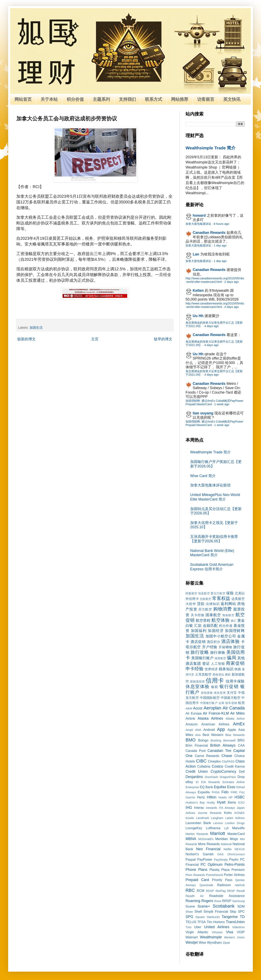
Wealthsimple (211, 937)
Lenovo (218, 823)
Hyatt (221, 802)
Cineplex (214, 761)
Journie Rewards (210, 813)
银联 (215, 687)
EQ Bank (206, 787)
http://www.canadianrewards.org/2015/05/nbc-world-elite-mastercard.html (215, 280)
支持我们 (127, 99)
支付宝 (232, 693)
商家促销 (235, 663)
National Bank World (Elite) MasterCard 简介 (212, 553)
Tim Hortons (216, 922)
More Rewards (209, 844)
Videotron (238, 927)
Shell (198, 911)
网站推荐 (180, 99)
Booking (216, 740)
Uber (198, 927)
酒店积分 (213, 642)
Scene (190, 906)
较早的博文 (163, 339)
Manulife (238, 828)
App (221, 729)
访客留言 (206, 99)
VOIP (241, 932)
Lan (196, 254)
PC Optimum (212, 865)
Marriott (217, 833)
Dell (242, 771)
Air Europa (194, 713)
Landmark (202, 818)
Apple (232, 730)
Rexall (241, 891)
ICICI (241, 802)
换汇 (234, 621)
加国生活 (36, 327)
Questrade (206, 885)
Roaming (193, 901)
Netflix (228, 849)
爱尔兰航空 (218, 593)
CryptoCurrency (223, 771)
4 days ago (231, 307)
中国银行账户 (209, 703)
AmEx (239, 724)
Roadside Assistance (227, 896)
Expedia (204, 792)
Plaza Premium (233, 870)
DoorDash (211, 777)
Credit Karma (235, 766)
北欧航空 (205, 599)
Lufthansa (213, 828)
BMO (191, 740)
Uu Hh (198, 316)
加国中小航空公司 (221, 636)
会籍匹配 (210, 626)
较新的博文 (27, 339)
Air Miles (237, 713)
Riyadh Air (195, 896)
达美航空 (238, 599)
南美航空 (221, 658)
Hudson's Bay (195, 802)
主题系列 (101, 99)
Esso (231, 787)
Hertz (201, 797)
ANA (198, 730)
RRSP (227, 901)
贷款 (201, 604)
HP (231, 797)
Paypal (191, 859)
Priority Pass (222, 880)
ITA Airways (227, 808)
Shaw (189, 912)
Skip (233, 911)
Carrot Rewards (207, 756)
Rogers (207, 901)
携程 (228, 675)
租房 (241, 703)
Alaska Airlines (210, 718)
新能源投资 (197, 681)
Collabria (204, 766)
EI (197, 782)
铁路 (238, 669)
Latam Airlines (235, 818)
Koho (228, 813)
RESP (231, 891)
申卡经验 (195, 669)
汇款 (198, 626)
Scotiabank (224, 906)
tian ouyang (203, 413)
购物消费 (223, 609)
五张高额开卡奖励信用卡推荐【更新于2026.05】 (214, 539)
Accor (198, 708)
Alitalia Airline (235, 719)
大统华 (191, 604)
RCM (201, 891)
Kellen (198, 291)
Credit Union (197, 771)
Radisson (224, 885)
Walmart (192, 937)
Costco (218, 766)
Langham (217, 818)
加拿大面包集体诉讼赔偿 (210, 485)
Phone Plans (196, 870)
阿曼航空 (191, 593)
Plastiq (214, 870)
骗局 (231, 658)
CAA (241, 745)
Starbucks (213, 917)
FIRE (234, 792)
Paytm (234, 859)
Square (200, 917)
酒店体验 (230, 641)
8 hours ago (221, 224)
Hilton (212, 797)
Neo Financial (208, 849)
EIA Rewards (211, 782)
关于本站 (49, 99)
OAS (220, 854)
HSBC (240, 797)
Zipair (226, 943)
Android (209, 730)
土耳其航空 (203, 674)
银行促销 (229, 686)
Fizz (242, 792)
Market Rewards (197, 834)
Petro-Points (235, 865)
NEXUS (240, 849)
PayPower (205, 859)
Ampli (189, 730)
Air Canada (234, 708)
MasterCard (236, 834)
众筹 (222, 703)
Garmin (190, 797)
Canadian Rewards (209, 233)
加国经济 (216, 631)
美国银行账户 (202, 658)
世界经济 (211, 669)
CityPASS (228, 761)
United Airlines (217, 927)
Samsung (238, 901)
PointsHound (214, 875)
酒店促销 (198, 642)
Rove (218, 901)
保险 (230, 593)
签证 (206, 664)
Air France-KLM (216, 713)
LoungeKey (194, 828)
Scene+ (204, 906)
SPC (241, 911)
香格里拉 (218, 675)
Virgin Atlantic (197, 932)
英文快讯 (232, 99)
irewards (211, 808)
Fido (225, 792)
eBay (189, 782)
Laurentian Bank (198, 823)
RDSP (210, 891)
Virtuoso (217, 932)
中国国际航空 (210, 698)
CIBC (201, 761)
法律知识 (213, 604)
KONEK (240, 813)
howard (199, 215)
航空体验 (220, 620)
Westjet (192, 942)
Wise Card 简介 (203, 476)
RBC (190, 890)
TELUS (191, 922)
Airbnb (190, 718)
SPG (189, 917)
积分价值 (75, 99)
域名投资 (220, 693)
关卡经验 (198, 615)
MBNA (191, 839)
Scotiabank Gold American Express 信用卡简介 (212, 567)
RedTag (221, 891)
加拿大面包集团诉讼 (198, 224)
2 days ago (231, 282)
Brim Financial (197, 745)
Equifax (220, 787)
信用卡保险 (235, 681)
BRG (241, 740)
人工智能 (218, 664)
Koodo (190, 818)
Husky (211, 802)
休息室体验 (198, 686)
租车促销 (231, 703)
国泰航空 (213, 615)
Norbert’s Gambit (200, 854)
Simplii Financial (216, 911)
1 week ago (222, 404)
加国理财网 (235, 631)
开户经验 (210, 647)
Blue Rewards (235, 735)
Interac (199, 808)
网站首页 (23, 99)
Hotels (223, 797)
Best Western (213, 735)
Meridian (221, 839)
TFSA (201, 922)
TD (242, 917)
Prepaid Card (197, 880)
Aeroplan (212, 708)
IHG (189, 808)
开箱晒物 (225, 647)
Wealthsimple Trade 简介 (211, 148)
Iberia (232, 802)
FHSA (216, 792)
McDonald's (206, 839)
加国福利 (199, 631)
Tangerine (230, 917)
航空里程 (203, 620)
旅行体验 (218, 653)
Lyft (226, 828)
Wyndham (214, 942)
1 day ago (220, 245)
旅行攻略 (200, 652)
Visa (229, 932)
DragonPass (228, 777)
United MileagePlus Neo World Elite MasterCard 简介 (215, 497)
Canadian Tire (220, 751)
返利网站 (228, 604)
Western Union (234, 937)
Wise (202, 942)
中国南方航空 (231, 698)
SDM (241, 906)
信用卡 (215, 680)
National (226, 844)
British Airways (223, 745)
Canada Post (196, 751)
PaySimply (221, 860)
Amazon (192, 724)
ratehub (240, 885)
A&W (189, 708)
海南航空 (228, 615)
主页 (95, 339)
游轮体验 (207, 693)
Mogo (234, 839)
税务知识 (226, 669)
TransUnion (235, 922)
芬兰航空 (205, 609)
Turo (189, 927)
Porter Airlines (234, 875)
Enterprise (192, 787)
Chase (227, 756)
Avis (198, 735)
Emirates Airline (234, 782)
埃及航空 (204, 593)
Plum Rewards (195, 875)
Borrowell (229, 740)
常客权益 (221, 598)
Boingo (203, 740)
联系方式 (154, 99)
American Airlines (215, 724)
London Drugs (235, 823)
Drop (241, 777)
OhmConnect (236, 854)
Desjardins (194, 777)
